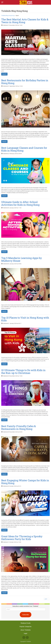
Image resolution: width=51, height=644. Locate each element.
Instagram (27, 637)
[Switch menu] (2, 2)
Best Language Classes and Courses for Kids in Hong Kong (24, 149)
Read (4, 74)
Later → (46, 599)
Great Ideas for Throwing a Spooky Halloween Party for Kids (22, 538)
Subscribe (26, 615)
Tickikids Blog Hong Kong (8, 16)
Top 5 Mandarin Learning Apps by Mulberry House (21, 259)
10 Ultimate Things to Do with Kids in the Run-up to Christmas (23, 372)
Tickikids (29, 641)
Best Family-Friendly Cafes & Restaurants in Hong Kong (18, 427)
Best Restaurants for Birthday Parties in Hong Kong (25, 82)
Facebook (24, 637)
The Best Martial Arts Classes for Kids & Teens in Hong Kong (25, 21)
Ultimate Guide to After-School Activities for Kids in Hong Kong (20, 203)
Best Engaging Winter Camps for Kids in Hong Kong (25, 482)
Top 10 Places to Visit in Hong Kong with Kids (25, 319)
